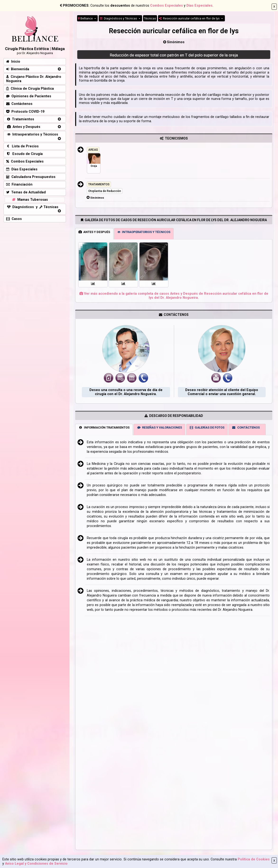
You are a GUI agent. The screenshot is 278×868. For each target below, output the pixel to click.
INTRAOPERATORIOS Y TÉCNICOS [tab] (144, 232)
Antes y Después (23, 127)
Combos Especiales (167, 6)
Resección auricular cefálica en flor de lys (190, 18)
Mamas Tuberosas (30, 200)
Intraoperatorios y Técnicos (32, 134)
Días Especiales (199, 6)
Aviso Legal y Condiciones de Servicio (36, 864)
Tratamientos (20, 119)
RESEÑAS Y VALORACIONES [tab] (160, 427)
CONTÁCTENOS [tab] (246, 427)
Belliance (86, 18)
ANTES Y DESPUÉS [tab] (94, 232)
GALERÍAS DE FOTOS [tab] (207, 427)
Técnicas (150, 18)
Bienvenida (18, 69)
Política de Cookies (254, 859)
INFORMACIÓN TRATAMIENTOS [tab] (104, 427)
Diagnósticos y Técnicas (119, 18)
